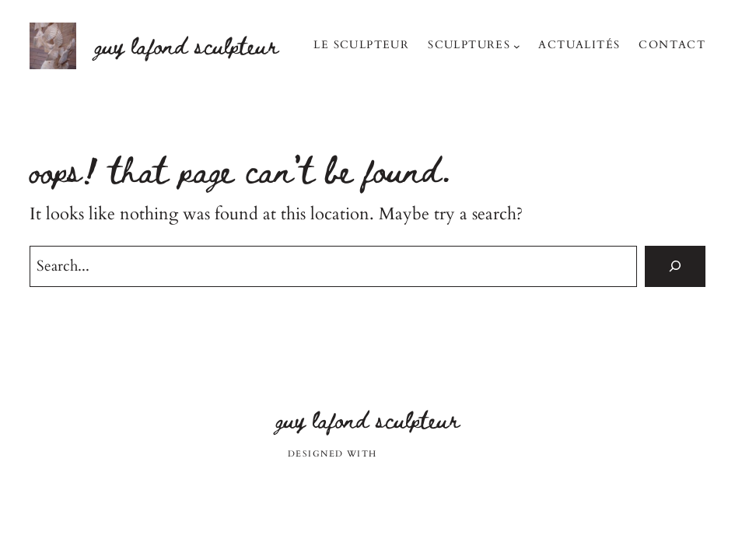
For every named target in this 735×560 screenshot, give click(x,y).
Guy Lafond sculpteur (187, 45)
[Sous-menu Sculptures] (517, 46)
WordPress (414, 454)
